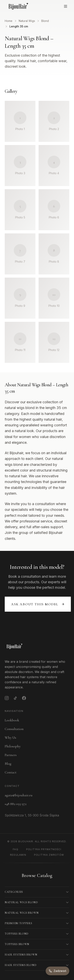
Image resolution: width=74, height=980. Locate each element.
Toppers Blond (17, 934)
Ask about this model (38, 604)
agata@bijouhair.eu (19, 795)
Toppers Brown (17, 944)
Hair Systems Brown (21, 955)
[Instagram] (7, 698)
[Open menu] (66, 6)
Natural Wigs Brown (22, 913)
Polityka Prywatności (44, 849)
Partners (11, 755)
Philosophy (13, 746)
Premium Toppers (18, 923)
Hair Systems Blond (21, 965)
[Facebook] (24, 698)
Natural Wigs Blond (21, 902)
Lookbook (12, 720)
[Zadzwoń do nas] (57, 971)
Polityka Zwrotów (49, 855)
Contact (11, 772)
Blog (8, 764)
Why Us (10, 738)
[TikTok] (15, 698)
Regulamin (18, 855)
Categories (14, 892)
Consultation (14, 729)
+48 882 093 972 (16, 804)
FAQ (16, 849)
